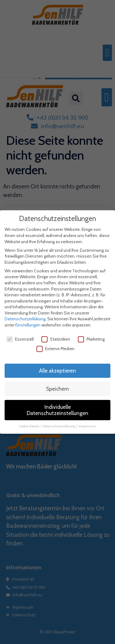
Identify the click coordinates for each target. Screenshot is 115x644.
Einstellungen (28, 325)
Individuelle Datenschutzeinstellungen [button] (57, 410)
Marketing (91, 339)
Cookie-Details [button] (30, 426)
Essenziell (20, 339)
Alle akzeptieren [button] (57, 371)
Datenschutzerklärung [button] (59, 426)
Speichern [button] (57, 389)
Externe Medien (56, 349)
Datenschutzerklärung (25, 319)
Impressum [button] (87, 426)
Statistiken (56, 339)
